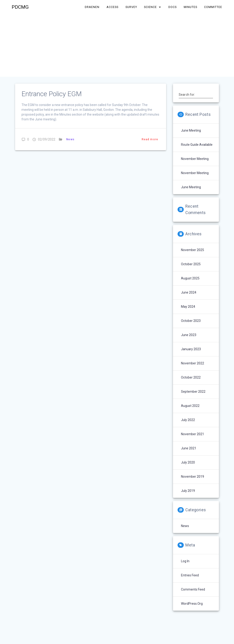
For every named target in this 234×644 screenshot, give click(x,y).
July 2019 (188, 491)
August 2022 (190, 406)
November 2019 (193, 477)
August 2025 (190, 278)
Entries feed (190, 575)
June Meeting (191, 130)
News (70, 139)
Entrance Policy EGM (52, 94)
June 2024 (189, 292)
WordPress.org (192, 604)
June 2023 (189, 335)
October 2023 (191, 321)
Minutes (190, 7)
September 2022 (193, 392)
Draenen (92, 7)
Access (112, 7)
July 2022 (188, 420)
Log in (185, 561)
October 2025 (191, 264)
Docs (173, 7)
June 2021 (189, 448)
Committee (213, 7)
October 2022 (191, 377)
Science (151, 7)
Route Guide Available (197, 145)
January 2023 (191, 349)
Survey (131, 7)
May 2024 (188, 307)
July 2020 (188, 462)
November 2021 (193, 434)
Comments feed (193, 589)
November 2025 (193, 250)
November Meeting (195, 159)
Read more (150, 139)
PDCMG (20, 7)
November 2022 (193, 363)
